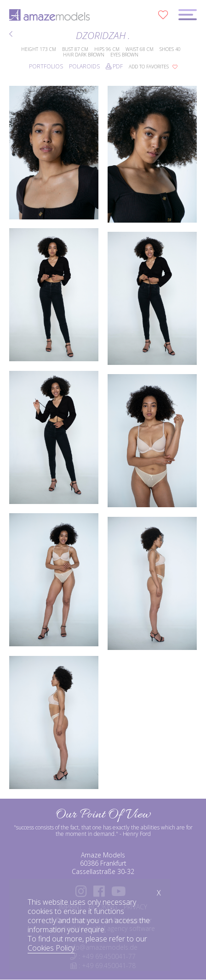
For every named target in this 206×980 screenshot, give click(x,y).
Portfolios (46, 66)
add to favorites (153, 67)
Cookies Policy (51, 948)
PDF (114, 66)
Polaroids (84, 66)
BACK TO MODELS (11, 34)
